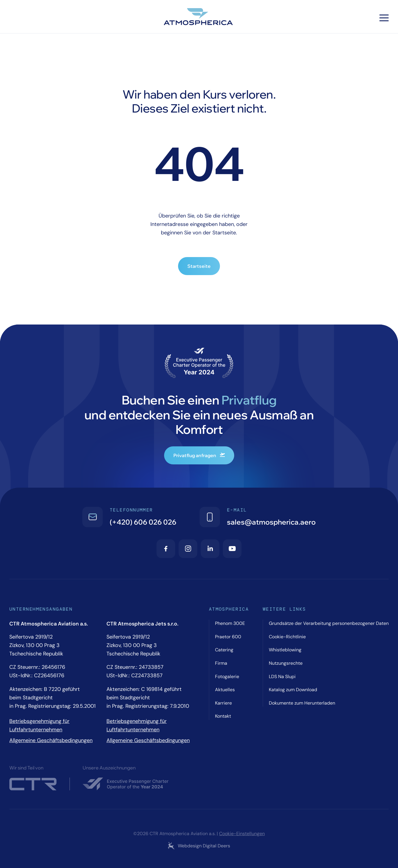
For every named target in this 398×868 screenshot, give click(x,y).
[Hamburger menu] (384, 18)
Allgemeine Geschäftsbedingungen (51, 740)
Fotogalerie (227, 677)
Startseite (199, 266)
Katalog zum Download (293, 690)
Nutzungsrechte (286, 663)
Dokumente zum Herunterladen (302, 703)
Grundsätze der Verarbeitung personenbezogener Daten (329, 623)
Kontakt (223, 716)
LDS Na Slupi (282, 677)
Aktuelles (225, 690)
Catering (224, 650)
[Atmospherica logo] (199, 18)
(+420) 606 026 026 (143, 522)
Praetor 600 (228, 637)
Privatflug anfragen (199, 455)
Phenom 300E (230, 623)
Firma (221, 663)
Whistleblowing (285, 650)
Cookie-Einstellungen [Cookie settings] (242, 834)
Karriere (223, 703)
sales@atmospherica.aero (271, 522)
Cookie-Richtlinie (287, 637)
